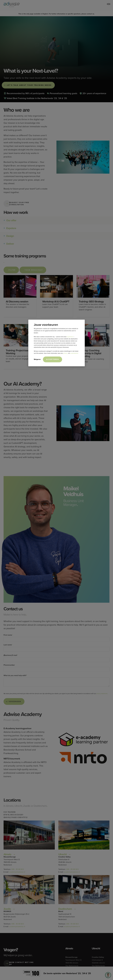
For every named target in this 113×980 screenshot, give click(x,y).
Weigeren (37, 359)
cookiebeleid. (74, 353)
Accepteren (52, 359)
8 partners (70, 337)
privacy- (66, 353)
